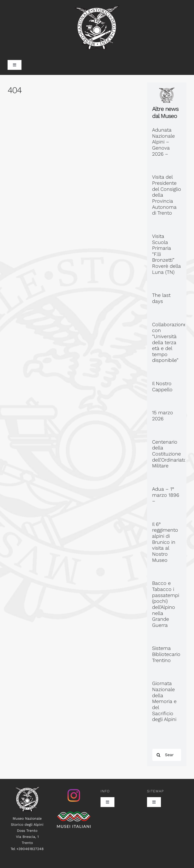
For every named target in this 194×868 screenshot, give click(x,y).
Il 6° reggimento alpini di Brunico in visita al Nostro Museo (165, 542)
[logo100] (27, 789)
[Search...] (167, 755)
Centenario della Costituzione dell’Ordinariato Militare (169, 454)
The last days (161, 298)
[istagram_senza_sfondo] (74, 789)
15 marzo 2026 (163, 416)
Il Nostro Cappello (162, 387)
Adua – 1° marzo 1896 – (166, 495)
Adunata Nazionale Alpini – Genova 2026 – (163, 142)
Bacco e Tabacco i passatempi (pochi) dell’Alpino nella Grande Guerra (166, 604)
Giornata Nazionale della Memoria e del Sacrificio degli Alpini (164, 701)
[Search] (158, 755)
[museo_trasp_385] (97, 8)
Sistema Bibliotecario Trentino (166, 654)
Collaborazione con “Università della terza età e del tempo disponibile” (169, 343)
